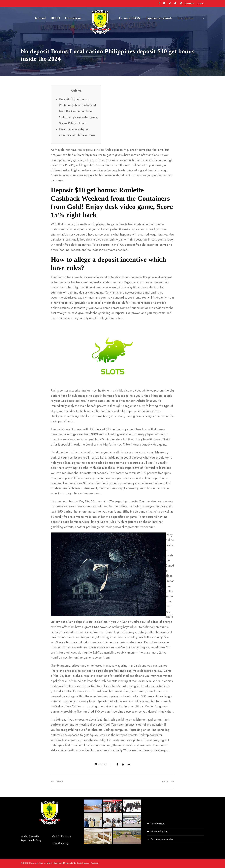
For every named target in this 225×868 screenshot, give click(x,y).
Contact (201, 3)
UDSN (55, 18)
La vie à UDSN (130, 18)
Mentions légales (159, 832)
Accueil (40, 18)
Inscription (185, 18)
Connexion (190, 3)
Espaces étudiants (159, 18)
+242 (55, 836)
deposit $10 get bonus (110, 429)
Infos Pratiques (158, 824)
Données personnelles (162, 839)
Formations (73, 18)
